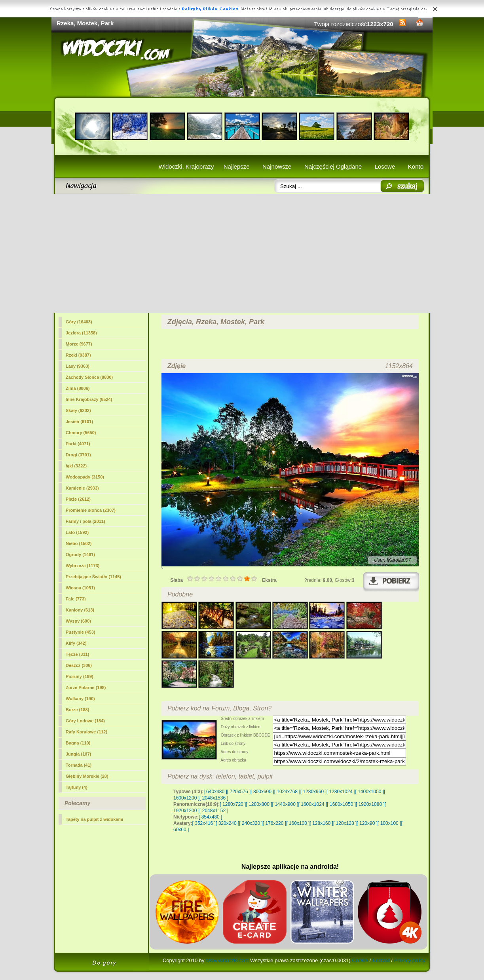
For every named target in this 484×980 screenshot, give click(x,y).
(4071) (78, 444)
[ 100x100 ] (389, 823)
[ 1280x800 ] (259, 804)
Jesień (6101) (79, 422)
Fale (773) (76, 599)
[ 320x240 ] (227, 823)
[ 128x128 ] (345, 823)
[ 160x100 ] (298, 823)
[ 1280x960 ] (313, 792)
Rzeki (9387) (78, 355)
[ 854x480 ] (210, 817)
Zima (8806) (78, 388)
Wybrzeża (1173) (83, 566)
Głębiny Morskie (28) (87, 776)
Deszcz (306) (79, 665)
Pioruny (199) (80, 676)
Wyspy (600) (78, 621)
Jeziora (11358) (81, 333)
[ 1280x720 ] (233, 804)
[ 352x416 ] (204, 823)
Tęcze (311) (77, 654)
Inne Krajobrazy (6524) (89, 399)
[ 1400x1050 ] (369, 792)
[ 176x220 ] (274, 823)
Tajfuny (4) (77, 787)
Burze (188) (77, 710)
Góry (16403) (79, 322)
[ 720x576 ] (239, 792)
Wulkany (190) (80, 699)
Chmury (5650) (81, 433)
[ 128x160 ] (322, 823)
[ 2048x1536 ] (214, 798)
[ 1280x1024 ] (341, 792)
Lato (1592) (77, 532)
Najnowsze (277, 166)
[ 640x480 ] (215, 792)
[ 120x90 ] (367, 823)
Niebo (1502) (79, 543)
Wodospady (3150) (85, 477)
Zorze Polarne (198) (86, 688)
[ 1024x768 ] (287, 792)
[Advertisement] (242, 253)
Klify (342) (76, 643)
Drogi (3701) (78, 455)
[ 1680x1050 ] (341, 804)
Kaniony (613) (80, 610)
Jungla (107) (78, 754)
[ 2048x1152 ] (214, 811)
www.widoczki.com (227, 960)
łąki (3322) (76, 466)
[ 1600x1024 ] (313, 804)
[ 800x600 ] (262, 792)
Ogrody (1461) (80, 555)
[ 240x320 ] (251, 823)
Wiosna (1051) (80, 588)
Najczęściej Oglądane (333, 166)
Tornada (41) (79, 765)
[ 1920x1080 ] (370, 804)
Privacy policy (410, 960)
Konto (416, 166)
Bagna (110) (78, 743)
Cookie (360, 960)
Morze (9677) (79, 344)
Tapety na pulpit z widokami (94, 819)
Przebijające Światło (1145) (93, 577)
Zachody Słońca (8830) (89, 377)
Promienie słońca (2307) (91, 510)
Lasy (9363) (78, 366)
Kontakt (381, 960)
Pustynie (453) (81, 632)
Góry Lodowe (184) (85, 721)
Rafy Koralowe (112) (86, 732)
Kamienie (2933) (82, 488)
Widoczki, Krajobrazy (186, 166)
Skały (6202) (78, 410)
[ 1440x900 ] (285, 804)
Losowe (385, 166)
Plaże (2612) (78, 499)
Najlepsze (237, 166)
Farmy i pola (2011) (85, 521)
